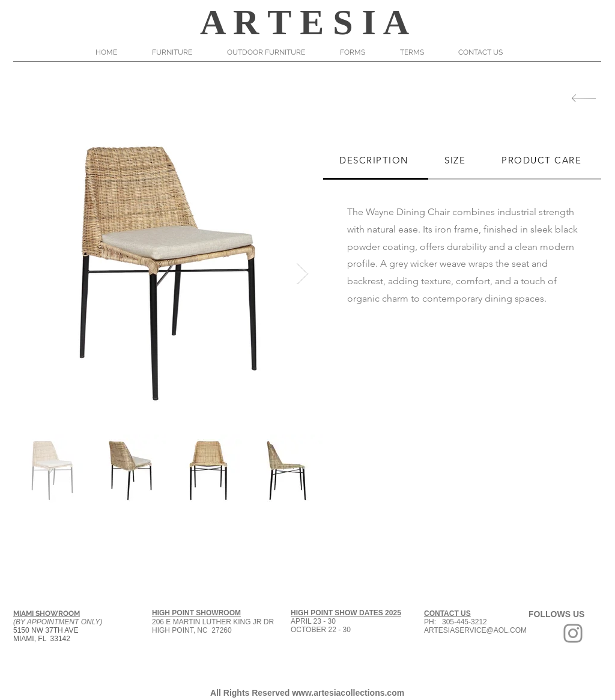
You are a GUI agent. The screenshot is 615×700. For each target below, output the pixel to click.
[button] (180, 52)
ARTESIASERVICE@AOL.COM (475, 630)
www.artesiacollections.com (348, 693)
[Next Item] (302, 274)
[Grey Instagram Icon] (573, 633)
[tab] (376, 161)
